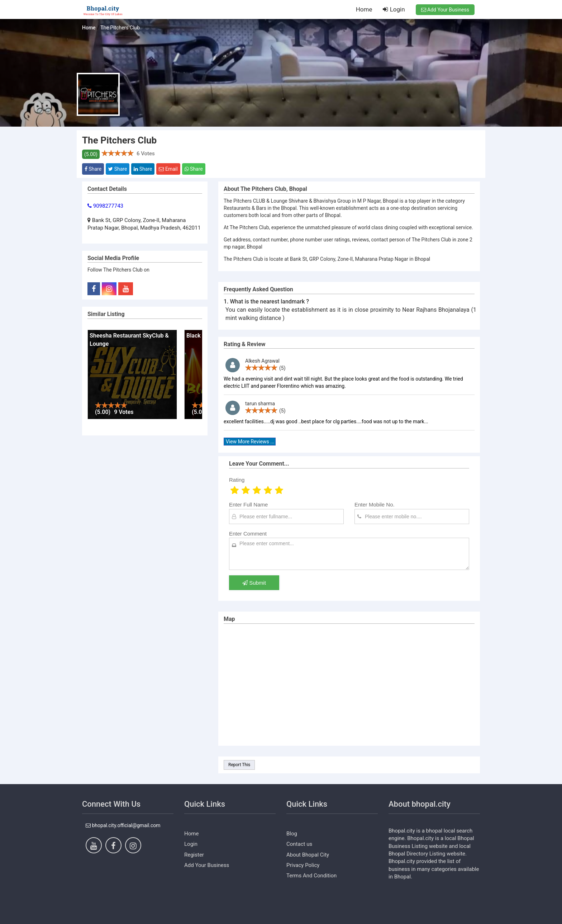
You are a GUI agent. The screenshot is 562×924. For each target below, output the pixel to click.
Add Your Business (445, 10)
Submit (254, 583)
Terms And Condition (311, 876)
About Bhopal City (308, 855)
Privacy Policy (303, 865)
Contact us (299, 844)
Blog (292, 834)
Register (194, 855)
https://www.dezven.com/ (111, 919)
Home (364, 9)
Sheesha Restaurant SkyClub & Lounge (129, 340)
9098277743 (105, 206)
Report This (239, 765)
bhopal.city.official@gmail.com (123, 825)
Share (93, 169)
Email (168, 169)
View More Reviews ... (250, 442)
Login (394, 9)
